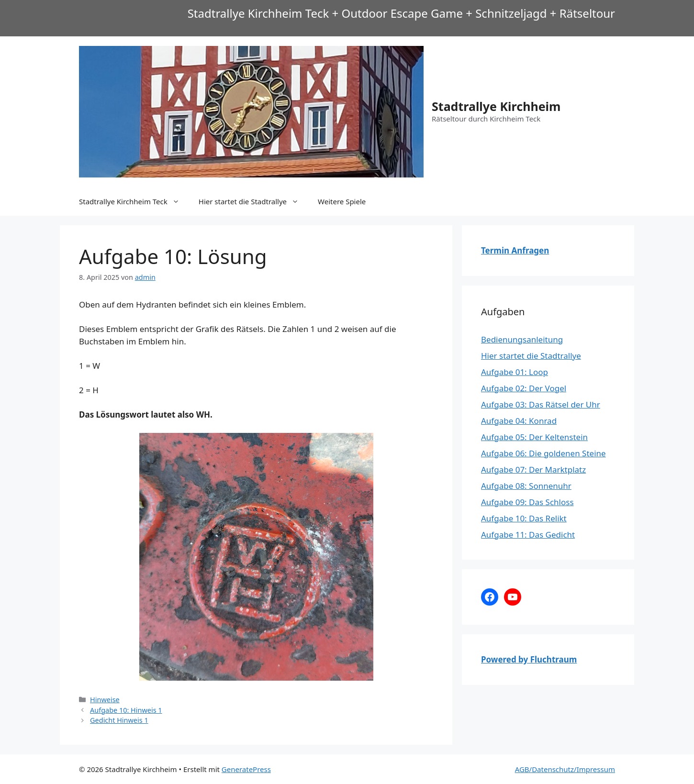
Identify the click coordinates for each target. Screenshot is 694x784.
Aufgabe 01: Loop (515, 372)
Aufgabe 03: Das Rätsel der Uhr (541, 404)
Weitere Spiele (342, 201)
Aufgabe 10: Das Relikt (524, 518)
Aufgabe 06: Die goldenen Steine (543, 453)
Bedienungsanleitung (522, 339)
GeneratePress (246, 769)
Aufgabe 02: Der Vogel (524, 388)
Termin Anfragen (515, 250)
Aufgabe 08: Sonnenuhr (526, 486)
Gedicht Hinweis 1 (119, 720)
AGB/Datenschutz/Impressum (565, 769)
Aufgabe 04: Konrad (519, 421)
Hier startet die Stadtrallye (253, 201)
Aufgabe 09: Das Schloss (527, 502)
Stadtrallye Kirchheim (496, 106)
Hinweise (105, 700)
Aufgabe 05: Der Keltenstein (534, 437)
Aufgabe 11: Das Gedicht (528, 535)
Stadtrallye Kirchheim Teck (134, 201)
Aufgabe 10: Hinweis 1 (126, 710)
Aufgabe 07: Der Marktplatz (533, 469)
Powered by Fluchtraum (529, 659)
